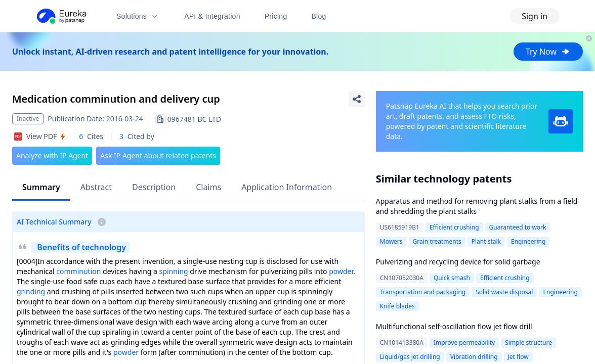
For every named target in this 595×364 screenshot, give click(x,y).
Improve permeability (464, 343)
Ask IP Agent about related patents (158, 155)
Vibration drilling (474, 357)
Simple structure (528, 343)
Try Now (548, 52)
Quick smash (452, 278)
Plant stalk (486, 241)
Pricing (276, 16)
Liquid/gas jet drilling (410, 357)
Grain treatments (437, 241)
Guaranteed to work (518, 227)
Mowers (391, 241)
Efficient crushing (454, 227)
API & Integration (212, 16)
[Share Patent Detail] (357, 99)
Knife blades (397, 306)
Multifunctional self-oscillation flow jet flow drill (454, 326)
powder (341, 271)
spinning (174, 271)
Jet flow (518, 357)
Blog (319, 16)
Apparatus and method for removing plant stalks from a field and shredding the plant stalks (477, 206)
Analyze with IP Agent (52, 155)
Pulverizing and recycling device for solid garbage (458, 262)
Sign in (535, 16)
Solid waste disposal (504, 292)
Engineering (528, 241)
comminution (78, 271)
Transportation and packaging (423, 292)
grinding (31, 291)
